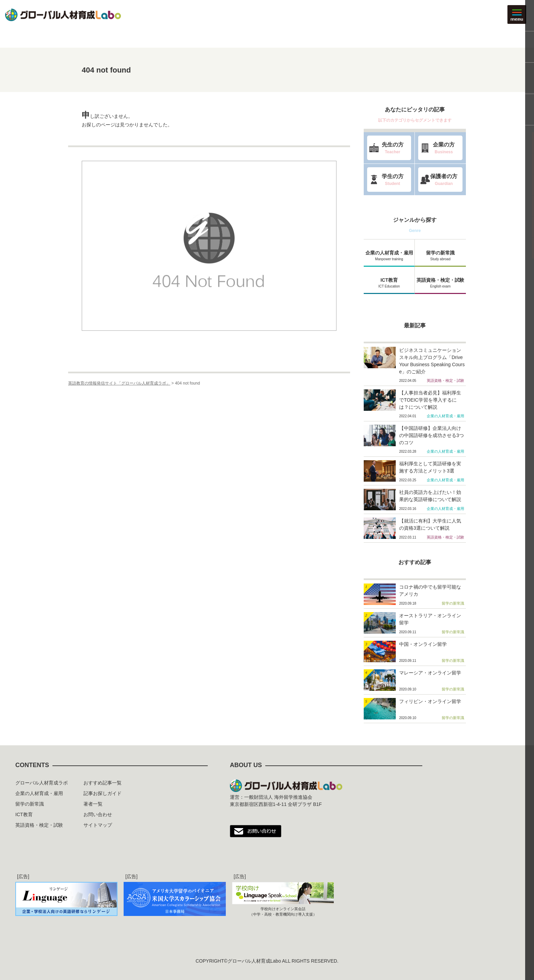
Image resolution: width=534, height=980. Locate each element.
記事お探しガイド (103, 793)
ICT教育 (389, 282)
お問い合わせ (98, 814)
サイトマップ (98, 825)
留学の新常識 (440, 255)
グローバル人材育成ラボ (42, 783)
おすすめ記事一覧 (103, 783)
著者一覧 (93, 804)
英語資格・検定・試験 (440, 282)
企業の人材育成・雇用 (389, 255)
